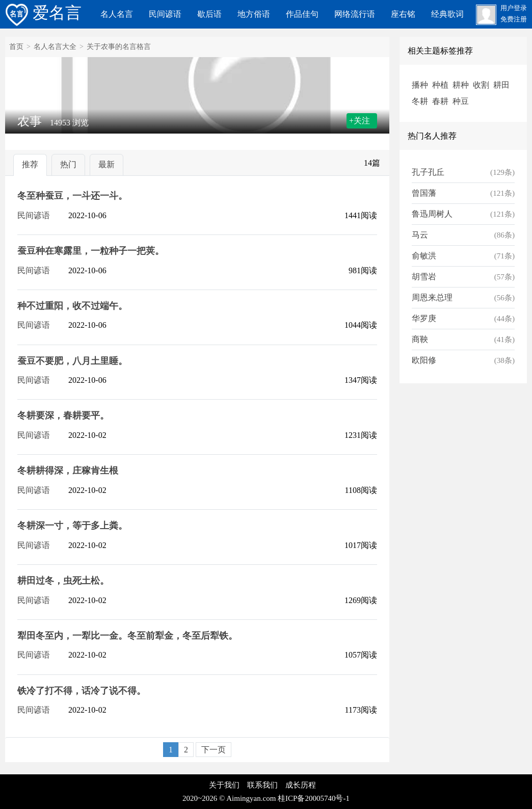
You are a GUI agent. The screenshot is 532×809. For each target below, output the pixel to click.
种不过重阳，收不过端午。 (72, 306)
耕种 (461, 85)
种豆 (461, 101)
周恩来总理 (432, 297)
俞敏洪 (424, 256)
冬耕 (420, 101)
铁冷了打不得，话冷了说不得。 (82, 691)
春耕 (440, 101)
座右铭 (403, 14)
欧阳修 (424, 360)
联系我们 (262, 785)
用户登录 (514, 8)
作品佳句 (302, 14)
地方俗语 (254, 14)
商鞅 (420, 339)
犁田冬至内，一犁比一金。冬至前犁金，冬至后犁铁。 (127, 636)
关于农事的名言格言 (119, 47)
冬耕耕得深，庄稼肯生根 (68, 471)
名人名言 (117, 14)
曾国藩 (424, 193)
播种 (420, 85)
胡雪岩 (424, 277)
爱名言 (43, 13)
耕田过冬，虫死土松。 (63, 581)
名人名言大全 (55, 47)
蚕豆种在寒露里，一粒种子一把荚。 (91, 251)
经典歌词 (447, 14)
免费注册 (514, 19)
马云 (420, 235)
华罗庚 (424, 318)
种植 (440, 85)
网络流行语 (355, 14)
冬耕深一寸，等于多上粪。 (72, 526)
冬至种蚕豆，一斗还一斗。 (72, 196)
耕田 (501, 85)
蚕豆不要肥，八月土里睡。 (72, 361)
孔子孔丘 (428, 172)
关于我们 (224, 785)
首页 (16, 47)
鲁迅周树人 (432, 214)
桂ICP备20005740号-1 (314, 798)
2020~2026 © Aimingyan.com (229, 798)
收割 (481, 85)
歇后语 (209, 14)
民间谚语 (165, 14)
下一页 (214, 750)
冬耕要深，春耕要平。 (63, 415)
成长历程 (301, 785)
